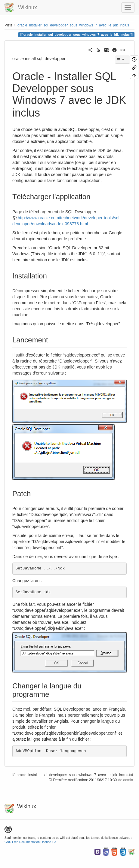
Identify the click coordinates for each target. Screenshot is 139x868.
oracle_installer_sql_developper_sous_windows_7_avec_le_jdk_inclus (73, 25)
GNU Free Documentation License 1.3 (30, 842)
